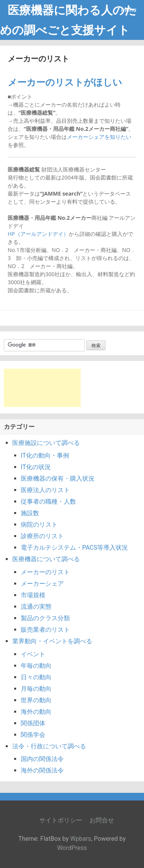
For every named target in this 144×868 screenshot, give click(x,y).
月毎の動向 (36, 689)
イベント (33, 654)
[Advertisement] (42, 388)
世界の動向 (36, 700)
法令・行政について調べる (49, 746)
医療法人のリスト (45, 490)
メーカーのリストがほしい (65, 82)
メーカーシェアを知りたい (99, 137)
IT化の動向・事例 (45, 455)
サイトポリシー (61, 820)
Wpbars (81, 839)
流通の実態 (36, 607)
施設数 (30, 513)
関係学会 (33, 735)
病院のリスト (39, 525)
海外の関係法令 (42, 770)
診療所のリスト (42, 536)
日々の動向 (36, 677)
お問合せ (102, 820)
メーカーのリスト (45, 572)
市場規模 (33, 595)
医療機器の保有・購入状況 (58, 478)
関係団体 (33, 723)
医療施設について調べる (46, 443)
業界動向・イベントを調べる (52, 641)
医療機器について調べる (46, 559)
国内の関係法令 (42, 759)
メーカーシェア (42, 584)
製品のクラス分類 (45, 618)
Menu (129, 10)
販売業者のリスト (45, 630)
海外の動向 (36, 712)
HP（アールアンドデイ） (38, 234)
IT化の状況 (36, 467)
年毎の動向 (36, 666)
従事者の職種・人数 (48, 502)
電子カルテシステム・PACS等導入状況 (74, 548)
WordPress (72, 848)
